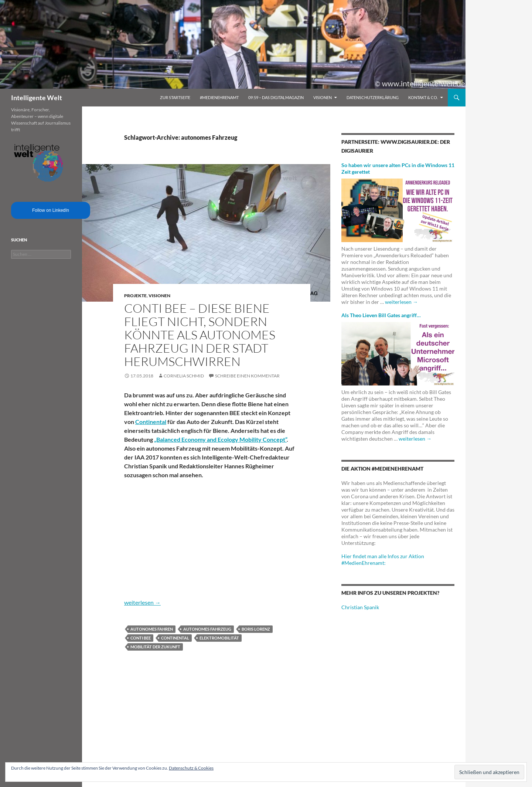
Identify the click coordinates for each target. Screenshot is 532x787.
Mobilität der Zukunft (155, 647)
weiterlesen (142, 602)
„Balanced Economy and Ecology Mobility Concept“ (220, 439)
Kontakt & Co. (423, 97)
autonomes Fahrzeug (207, 629)
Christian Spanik (360, 607)
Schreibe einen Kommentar (247, 376)
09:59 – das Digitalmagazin (276, 97)
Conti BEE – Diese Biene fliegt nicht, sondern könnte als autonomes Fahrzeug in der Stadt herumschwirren (200, 335)
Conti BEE (141, 638)
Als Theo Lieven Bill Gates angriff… (381, 315)
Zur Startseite (175, 97)
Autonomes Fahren (152, 629)
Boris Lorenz (256, 629)
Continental (151, 422)
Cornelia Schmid (184, 376)
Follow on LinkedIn (51, 210)
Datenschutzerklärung (373, 97)
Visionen (323, 97)
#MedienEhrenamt (219, 97)
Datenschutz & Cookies (191, 768)
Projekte (135, 296)
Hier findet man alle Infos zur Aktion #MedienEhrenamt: (383, 559)
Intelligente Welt (37, 98)
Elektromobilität (219, 638)
